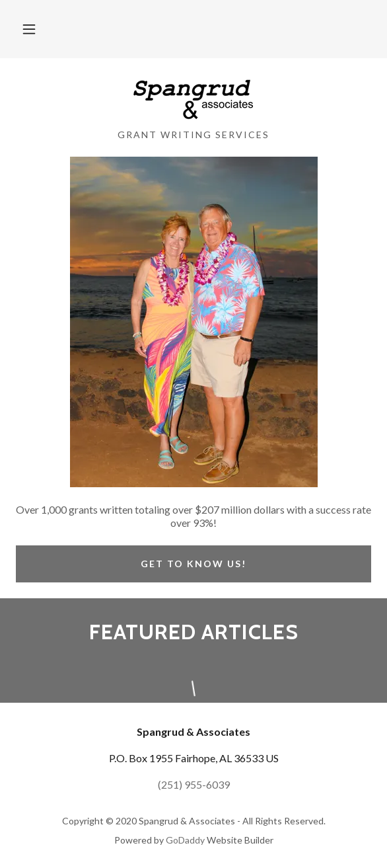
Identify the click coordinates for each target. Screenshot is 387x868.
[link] (193, 99)
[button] (29, 29)
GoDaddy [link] (185, 840)
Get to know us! (194, 564)
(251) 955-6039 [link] (194, 784)
